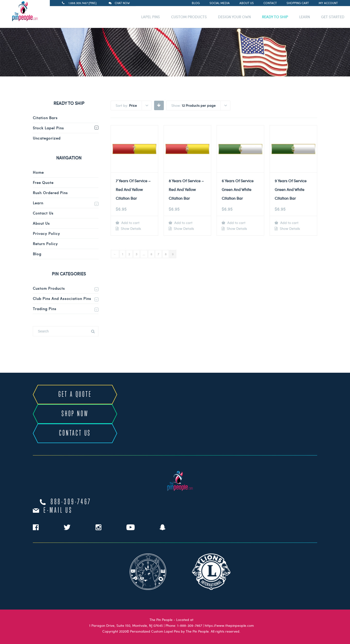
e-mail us (58, 511)
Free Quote (43, 182)
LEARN (305, 17)
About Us (247, 3)
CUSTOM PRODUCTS (189, 17)
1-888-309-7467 (190, 625)
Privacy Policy (46, 233)
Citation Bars (45, 118)
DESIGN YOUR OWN (234, 17)
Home (38, 172)
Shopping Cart (298, 3)
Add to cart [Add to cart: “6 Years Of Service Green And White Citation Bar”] (236, 223)
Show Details (130, 229)
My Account (328, 3)
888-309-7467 (71, 502)
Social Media (220, 3)
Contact (270, 3)
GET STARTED (333, 17)
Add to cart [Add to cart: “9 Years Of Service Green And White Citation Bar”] (289, 223)
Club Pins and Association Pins (62, 298)
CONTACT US (75, 433)
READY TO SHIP (275, 17)
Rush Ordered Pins (50, 193)
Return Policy (45, 244)
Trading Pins (45, 309)
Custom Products (49, 288)
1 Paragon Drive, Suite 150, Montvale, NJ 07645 (126, 625)
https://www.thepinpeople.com (229, 625)
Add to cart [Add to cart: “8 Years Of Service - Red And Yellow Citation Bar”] (183, 223)
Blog (196, 3)
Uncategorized (47, 138)
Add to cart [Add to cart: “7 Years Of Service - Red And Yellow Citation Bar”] (130, 223)
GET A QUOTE (75, 395)
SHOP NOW (75, 414)
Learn (38, 203)
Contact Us (43, 213)
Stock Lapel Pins (48, 128)
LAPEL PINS (151, 17)
